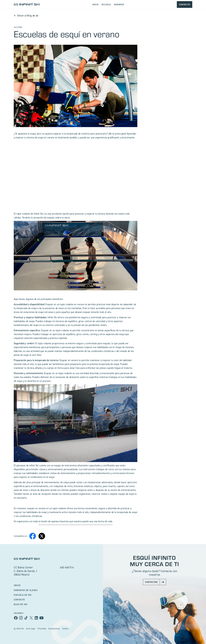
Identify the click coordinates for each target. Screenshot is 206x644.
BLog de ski (21, 604)
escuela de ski (23, 595)
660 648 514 (67, 567)
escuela (106, 5)
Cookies (65, 628)
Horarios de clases (26, 590)
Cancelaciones (54, 628)
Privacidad (42, 628)
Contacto (19, 600)
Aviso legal (31, 628)
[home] (27, 5)
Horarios (119, 5)
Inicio (95, 5)
